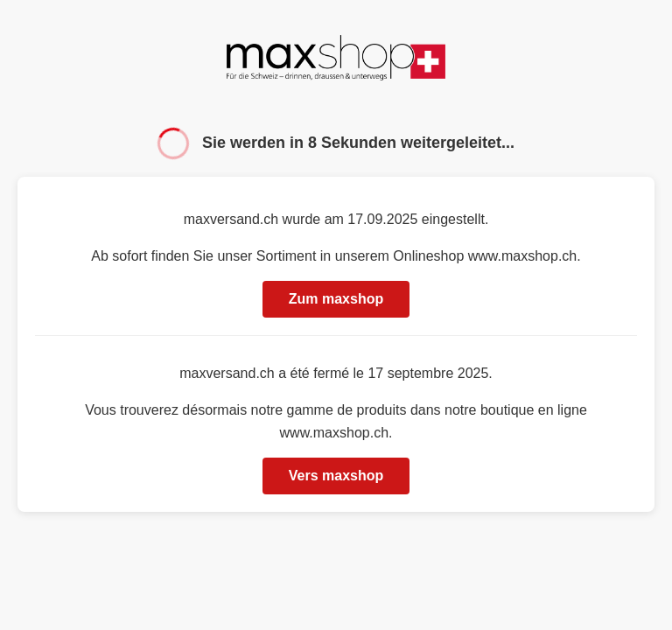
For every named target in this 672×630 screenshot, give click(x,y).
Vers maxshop (336, 476)
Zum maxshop (336, 299)
